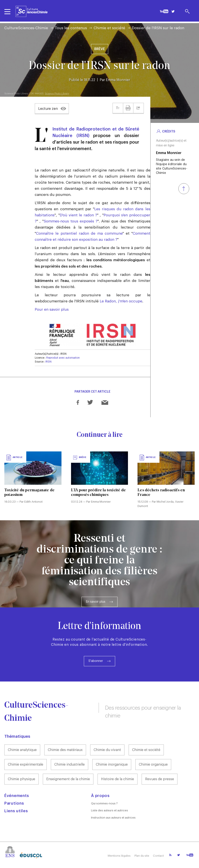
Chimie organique (153, 765)
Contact (158, 856)
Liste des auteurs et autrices (109, 810)
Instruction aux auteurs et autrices (113, 818)
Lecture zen (48, 109)
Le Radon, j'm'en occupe (121, 301)
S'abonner (96, 661)
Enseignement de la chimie (68, 779)
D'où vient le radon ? (78, 215)
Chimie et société (109, 28)
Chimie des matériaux (65, 750)
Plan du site (141, 856)
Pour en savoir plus (52, 309)
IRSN (48, 362)
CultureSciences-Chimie (26, 28)
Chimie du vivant (107, 750)
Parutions (14, 803)
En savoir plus (96, 602)
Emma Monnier (118, 80)
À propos (100, 796)
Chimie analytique (22, 750)
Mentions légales (118, 856)
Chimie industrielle (70, 765)
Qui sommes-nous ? (104, 803)
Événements (17, 796)
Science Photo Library (57, 94)
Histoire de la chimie (118, 779)
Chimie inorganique (112, 765)
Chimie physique (22, 779)
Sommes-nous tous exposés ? (71, 221)
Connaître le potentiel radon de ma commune (79, 233)
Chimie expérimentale (26, 765)
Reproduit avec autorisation (63, 358)
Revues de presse (160, 779)
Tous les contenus (71, 28)
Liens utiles (16, 811)
